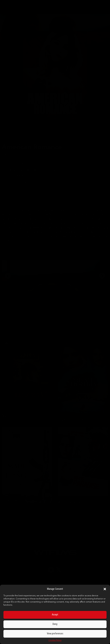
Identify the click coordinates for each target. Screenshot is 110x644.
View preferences (55, 634)
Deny (55, 624)
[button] (105, 589)
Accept (55, 615)
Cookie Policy (55, 640)
